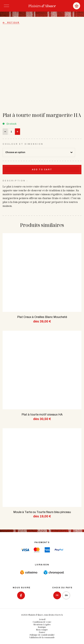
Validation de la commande (42, 637)
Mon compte (42, 630)
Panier (42, 632)
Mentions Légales (42, 625)
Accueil (42, 619)
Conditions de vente (42, 622)
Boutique (42, 627)
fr (57, 595)
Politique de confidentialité (42, 635)
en (66, 595)
